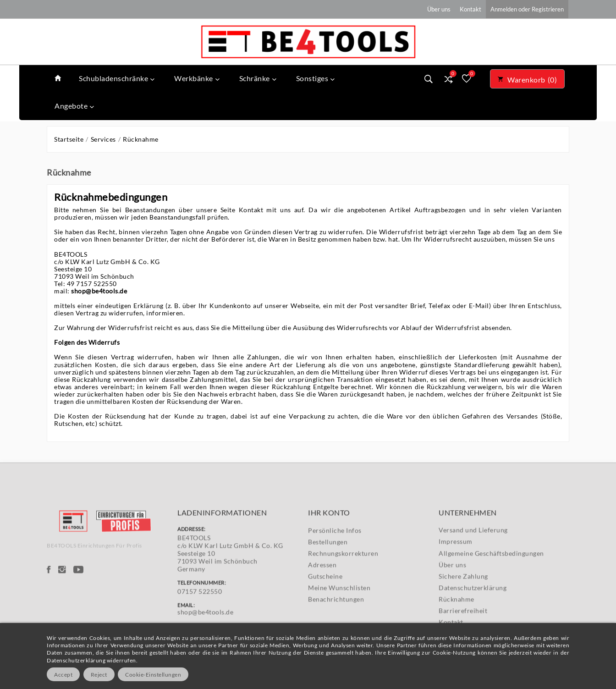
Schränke (258, 78)
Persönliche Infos (335, 569)
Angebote (74, 106)
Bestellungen (328, 580)
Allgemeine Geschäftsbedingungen (491, 592)
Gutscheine (325, 615)
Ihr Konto (329, 551)
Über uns (452, 603)
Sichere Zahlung (463, 615)
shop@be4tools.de (99, 291)
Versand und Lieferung (473, 568)
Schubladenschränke (117, 78)
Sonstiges (316, 78)
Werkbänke (197, 78)
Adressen (322, 603)
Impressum (456, 580)
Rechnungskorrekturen (343, 592)
